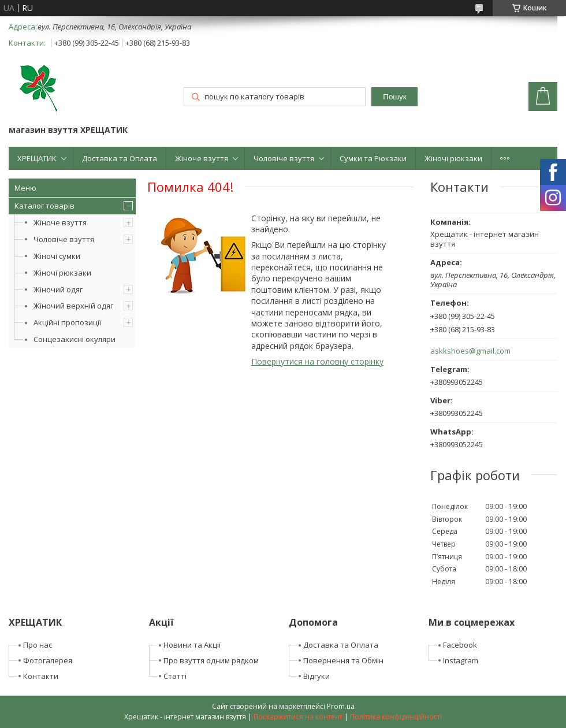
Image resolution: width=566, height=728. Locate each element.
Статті (175, 676)
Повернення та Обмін (343, 660)
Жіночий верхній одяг (73, 306)
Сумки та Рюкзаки (373, 158)
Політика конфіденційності (396, 717)
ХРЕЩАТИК (37, 158)
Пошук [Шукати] (394, 97)
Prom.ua (341, 706)
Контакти (41, 676)
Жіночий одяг (58, 289)
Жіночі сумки (57, 256)
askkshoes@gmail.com (470, 351)
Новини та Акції (192, 645)
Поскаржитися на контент (298, 717)
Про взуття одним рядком (211, 660)
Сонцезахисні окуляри (75, 339)
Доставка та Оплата (120, 158)
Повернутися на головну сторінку (317, 361)
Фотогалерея (48, 660)
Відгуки (316, 676)
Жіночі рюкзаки (453, 158)
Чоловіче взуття (284, 158)
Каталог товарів (44, 206)
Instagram (461, 660)
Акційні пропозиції (67, 322)
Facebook (460, 645)
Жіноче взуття (202, 158)
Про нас (38, 645)
